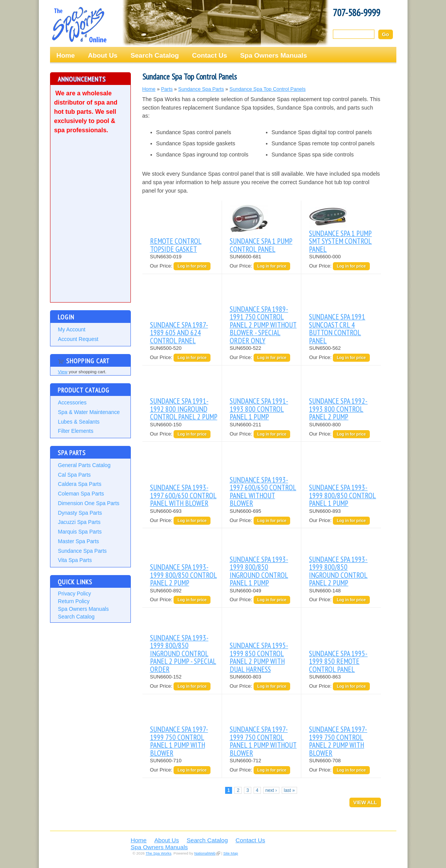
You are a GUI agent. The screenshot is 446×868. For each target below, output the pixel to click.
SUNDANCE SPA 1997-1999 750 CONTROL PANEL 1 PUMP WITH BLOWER (179, 741)
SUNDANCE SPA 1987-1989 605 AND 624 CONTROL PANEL (179, 333)
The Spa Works (79, 25)
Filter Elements (76, 431)
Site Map (231, 853)
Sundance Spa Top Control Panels (267, 89)
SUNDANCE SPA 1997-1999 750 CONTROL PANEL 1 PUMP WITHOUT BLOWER (263, 741)
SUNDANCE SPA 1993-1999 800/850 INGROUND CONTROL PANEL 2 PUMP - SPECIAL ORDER (183, 653)
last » (290, 790)
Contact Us (210, 55)
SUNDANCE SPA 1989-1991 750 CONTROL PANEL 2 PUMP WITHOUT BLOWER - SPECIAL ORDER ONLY (263, 325)
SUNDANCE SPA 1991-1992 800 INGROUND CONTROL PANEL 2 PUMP (184, 409)
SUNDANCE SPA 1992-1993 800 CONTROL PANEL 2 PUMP (338, 409)
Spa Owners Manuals (274, 55)
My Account (72, 329)
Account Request (78, 339)
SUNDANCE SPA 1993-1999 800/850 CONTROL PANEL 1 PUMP (342, 495)
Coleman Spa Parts (81, 494)
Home (66, 55)
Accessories (72, 402)
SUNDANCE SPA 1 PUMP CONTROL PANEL (261, 245)
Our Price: (162, 266)
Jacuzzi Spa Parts (79, 522)
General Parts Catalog (84, 465)
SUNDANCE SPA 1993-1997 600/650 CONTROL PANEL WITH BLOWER (183, 495)
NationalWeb (205, 853)
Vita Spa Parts (75, 560)
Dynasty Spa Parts (80, 513)
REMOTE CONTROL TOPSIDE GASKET (176, 245)
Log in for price (192, 266)
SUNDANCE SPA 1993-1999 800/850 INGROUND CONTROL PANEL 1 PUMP (259, 571)
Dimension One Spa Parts (89, 503)
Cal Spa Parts (74, 475)
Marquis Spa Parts (80, 532)
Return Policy (74, 601)
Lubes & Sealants (79, 422)
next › (271, 790)
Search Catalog (155, 55)
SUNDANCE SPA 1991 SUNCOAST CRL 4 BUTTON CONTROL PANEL (337, 328)
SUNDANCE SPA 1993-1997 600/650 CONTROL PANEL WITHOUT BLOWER (263, 491)
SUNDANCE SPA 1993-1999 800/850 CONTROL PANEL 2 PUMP (184, 575)
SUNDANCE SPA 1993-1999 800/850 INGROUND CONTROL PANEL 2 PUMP (338, 571)
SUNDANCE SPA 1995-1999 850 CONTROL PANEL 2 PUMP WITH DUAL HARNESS (259, 657)
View (63, 372)
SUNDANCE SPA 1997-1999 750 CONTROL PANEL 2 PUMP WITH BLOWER (338, 741)
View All (365, 802)
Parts (167, 89)
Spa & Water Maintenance (89, 412)
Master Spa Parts (79, 541)
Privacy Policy (75, 594)
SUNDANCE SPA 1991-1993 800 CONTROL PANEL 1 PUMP (259, 409)
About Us (103, 55)
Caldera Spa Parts (80, 484)
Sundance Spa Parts (83, 551)
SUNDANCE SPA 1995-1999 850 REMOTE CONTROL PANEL (338, 661)
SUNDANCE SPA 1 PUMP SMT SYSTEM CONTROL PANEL (340, 241)
